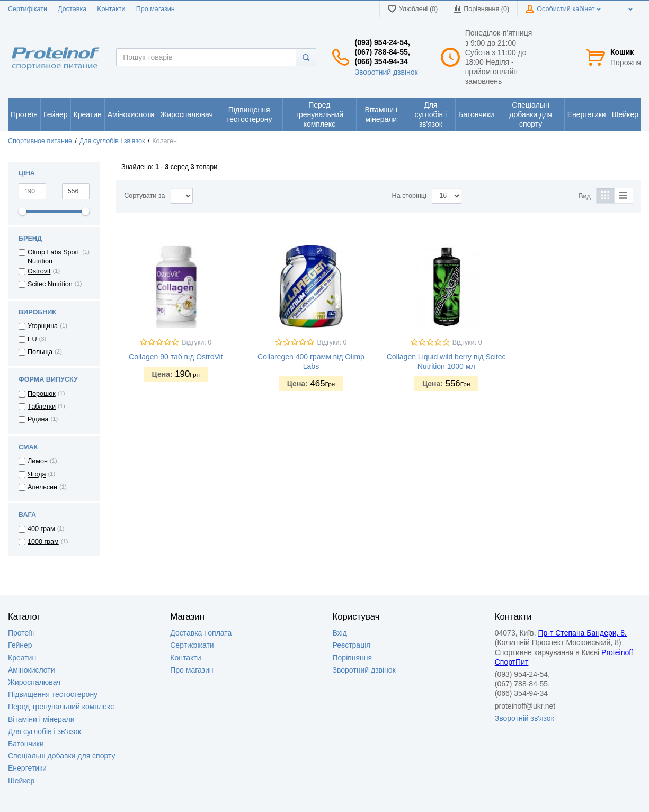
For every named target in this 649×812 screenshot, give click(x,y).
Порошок (42, 394)
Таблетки (42, 407)
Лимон (38, 461)
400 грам (41, 529)
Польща (40, 352)
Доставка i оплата (201, 633)
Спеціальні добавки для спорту (62, 756)
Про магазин (155, 9)
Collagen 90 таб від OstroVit (176, 357)
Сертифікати (28, 9)
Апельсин (42, 487)
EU (32, 339)
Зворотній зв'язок (524, 718)
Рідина (38, 419)
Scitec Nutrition (50, 284)
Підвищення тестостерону (53, 694)
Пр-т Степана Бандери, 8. (583, 633)
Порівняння (353, 658)
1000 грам (43, 542)
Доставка (72, 9)
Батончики (26, 744)
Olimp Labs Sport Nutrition (53, 257)
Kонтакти (111, 9)
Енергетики (27, 768)
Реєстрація (352, 645)
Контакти (185, 658)
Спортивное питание (40, 141)
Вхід (340, 633)
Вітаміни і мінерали (41, 719)
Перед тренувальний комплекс (61, 707)
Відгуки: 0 (197, 342)
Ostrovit (39, 271)
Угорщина (43, 326)
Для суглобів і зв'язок (112, 141)
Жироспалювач (34, 682)
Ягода (37, 474)
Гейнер (20, 645)
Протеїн (21, 633)
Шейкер (21, 781)
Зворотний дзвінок (386, 72)
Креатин (22, 658)
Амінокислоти (32, 670)
